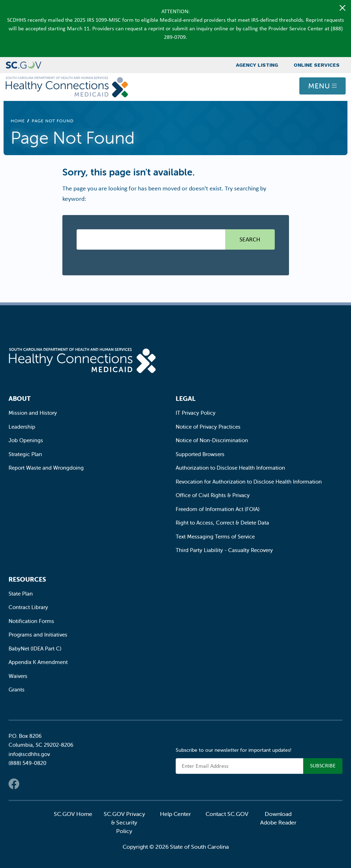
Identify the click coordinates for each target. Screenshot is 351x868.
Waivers (18, 676)
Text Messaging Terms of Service (215, 537)
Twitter (28, 784)
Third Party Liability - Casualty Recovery (224, 550)
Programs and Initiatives (38, 635)
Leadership (22, 427)
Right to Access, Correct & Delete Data (222, 523)
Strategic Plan (25, 454)
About (20, 399)
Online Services (317, 65)
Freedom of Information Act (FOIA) (218, 509)
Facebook (14, 784)
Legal (186, 399)
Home (18, 121)
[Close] (342, 8)
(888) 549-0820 (27, 763)
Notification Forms (31, 621)
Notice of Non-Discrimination (212, 440)
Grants (17, 690)
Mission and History (33, 413)
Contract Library (28, 607)
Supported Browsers (200, 454)
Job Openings (26, 440)
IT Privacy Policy (196, 413)
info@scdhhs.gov (29, 754)
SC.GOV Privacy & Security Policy (124, 822)
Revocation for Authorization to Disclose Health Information (249, 482)
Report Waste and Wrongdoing (46, 468)
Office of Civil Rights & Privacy (213, 495)
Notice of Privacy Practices (208, 427)
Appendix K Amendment (38, 662)
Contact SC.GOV (227, 814)
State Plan (21, 594)
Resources (27, 579)
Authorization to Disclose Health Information (230, 468)
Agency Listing (257, 65)
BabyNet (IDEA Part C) (35, 649)
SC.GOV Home (73, 814)
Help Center (175, 814)
